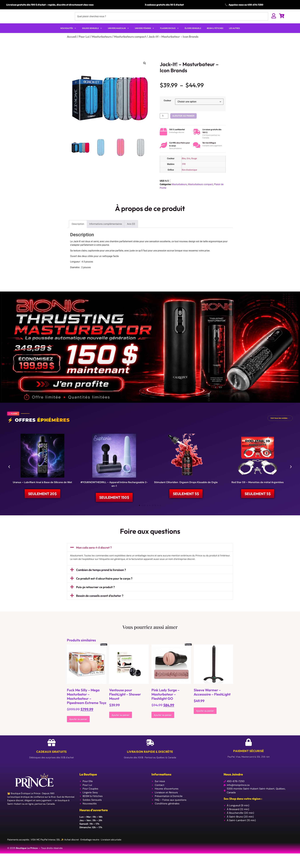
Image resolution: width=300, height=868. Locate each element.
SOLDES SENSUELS (92, 34)
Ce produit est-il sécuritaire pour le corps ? (104, 585)
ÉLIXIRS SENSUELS (193, 34)
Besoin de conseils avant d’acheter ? (100, 602)
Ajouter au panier (183, 122)
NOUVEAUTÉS (68, 34)
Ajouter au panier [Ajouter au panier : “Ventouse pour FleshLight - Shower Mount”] (121, 722)
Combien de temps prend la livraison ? (101, 577)
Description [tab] (78, 230)
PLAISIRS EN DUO (169, 34)
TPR (184, 170)
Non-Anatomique (189, 176)
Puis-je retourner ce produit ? (95, 594)
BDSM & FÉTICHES (215, 34)
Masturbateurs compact (130, 42)
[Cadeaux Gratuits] (52, 749)
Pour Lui (84, 42)
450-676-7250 (255, 5)
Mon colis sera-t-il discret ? (94, 554)
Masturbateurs (102, 42)
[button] (145, 69)
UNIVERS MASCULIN (118, 34)
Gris (188, 164)
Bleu (184, 164)
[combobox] (172, 19)
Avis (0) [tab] (131, 230)
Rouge (194, 164)
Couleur (167, 106)
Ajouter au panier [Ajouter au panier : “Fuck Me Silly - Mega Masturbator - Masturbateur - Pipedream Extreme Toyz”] (78, 726)
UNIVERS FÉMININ (145, 34)
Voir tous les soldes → (280, 424)
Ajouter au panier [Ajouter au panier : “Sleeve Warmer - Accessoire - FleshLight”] (205, 718)
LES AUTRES (234, 34)
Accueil (72, 42)
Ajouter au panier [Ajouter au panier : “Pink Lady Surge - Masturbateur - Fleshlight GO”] (163, 722)
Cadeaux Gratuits (52, 758)
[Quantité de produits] (164, 122)
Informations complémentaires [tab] (106, 230)
